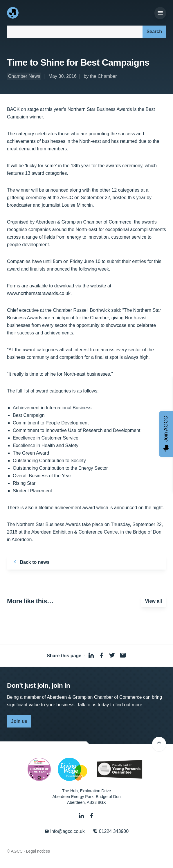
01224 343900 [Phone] (111, 831)
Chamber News (24, 76)
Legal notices (38, 851)
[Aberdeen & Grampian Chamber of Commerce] (13, 13)
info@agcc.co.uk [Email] (65, 831)
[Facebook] (92, 816)
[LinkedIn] (82, 816)
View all (154, 601)
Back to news (31, 562)
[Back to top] (159, 744)
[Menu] (160, 13)
